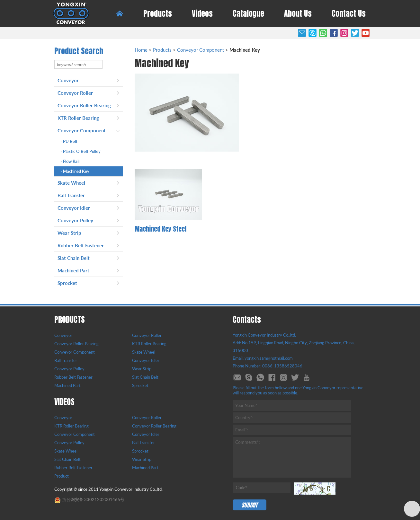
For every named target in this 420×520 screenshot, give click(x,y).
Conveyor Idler (74, 208)
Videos (202, 13)
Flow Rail (70, 161)
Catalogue (248, 13)
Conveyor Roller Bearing (84, 105)
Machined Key (75, 171)
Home (141, 50)
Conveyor (68, 80)
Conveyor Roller (75, 93)
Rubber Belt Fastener (81, 245)
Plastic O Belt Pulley (81, 151)
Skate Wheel (71, 183)
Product (62, 476)
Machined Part (73, 270)
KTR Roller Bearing (78, 118)
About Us (298, 13)
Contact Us (349, 13)
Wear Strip (69, 233)
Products (158, 13)
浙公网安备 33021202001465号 (89, 499)
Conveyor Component (82, 130)
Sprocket (67, 283)
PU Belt (69, 141)
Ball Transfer (71, 195)
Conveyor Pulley (75, 220)
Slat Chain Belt (74, 258)
